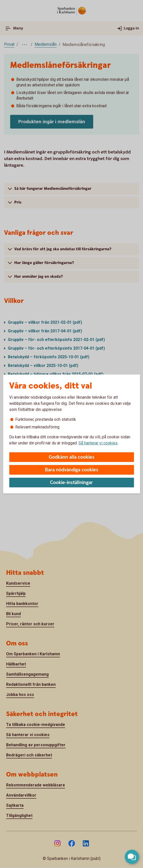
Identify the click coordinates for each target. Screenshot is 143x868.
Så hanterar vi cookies (98, 443)
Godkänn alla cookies (72, 457)
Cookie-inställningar (71, 483)
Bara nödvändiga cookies (72, 470)
